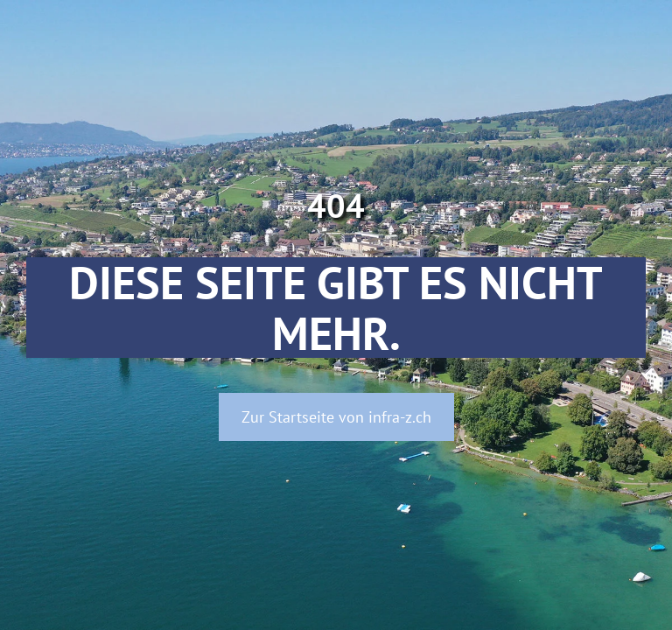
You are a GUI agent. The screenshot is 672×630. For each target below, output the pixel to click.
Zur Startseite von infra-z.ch (336, 417)
